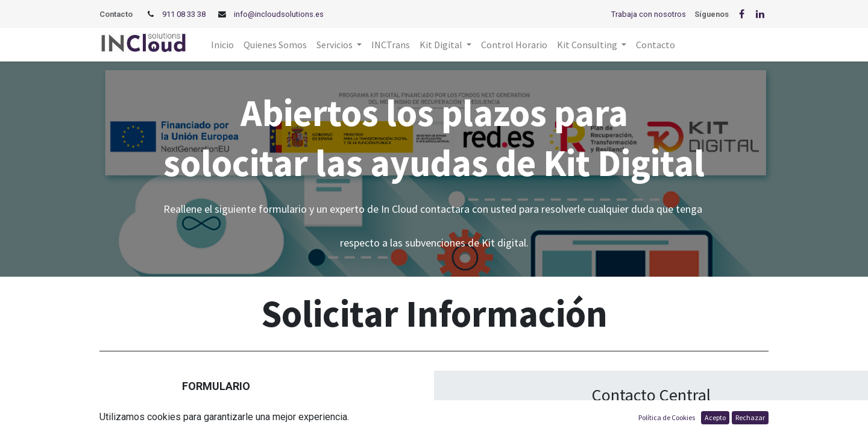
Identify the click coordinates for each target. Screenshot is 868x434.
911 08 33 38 (184, 14)
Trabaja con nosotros (649, 14)
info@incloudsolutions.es (279, 14)
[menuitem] (222, 45)
